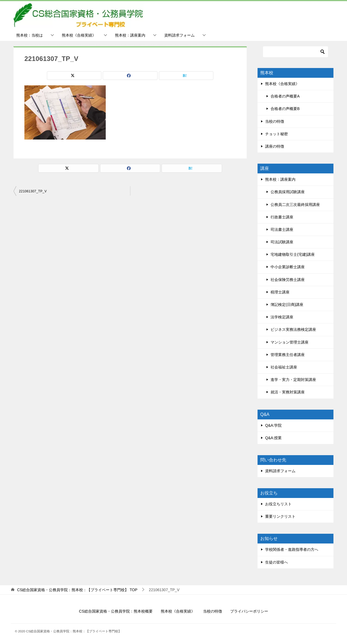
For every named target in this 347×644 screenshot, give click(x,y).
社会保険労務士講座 (288, 280)
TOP (77, 590)
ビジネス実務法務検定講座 (293, 329)
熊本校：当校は (30, 35)
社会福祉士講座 (284, 367)
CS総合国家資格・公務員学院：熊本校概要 (116, 611)
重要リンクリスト (280, 516)
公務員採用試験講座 (288, 192)
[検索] (295, 52)
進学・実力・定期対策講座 (293, 380)
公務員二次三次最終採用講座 (295, 205)
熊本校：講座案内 (130, 35)
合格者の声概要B (285, 109)
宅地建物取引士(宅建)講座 (293, 254)
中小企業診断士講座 (288, 267)
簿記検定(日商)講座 (287, 305)
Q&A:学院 (273, 425)
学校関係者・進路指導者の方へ (292, 549)
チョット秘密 (277, 134)
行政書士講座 (282, 217)
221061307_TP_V (33, 191)
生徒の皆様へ (277, 562)
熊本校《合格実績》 (79, 35)
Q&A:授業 (273, 438)
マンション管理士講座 (290, 342)
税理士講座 (280, 292)
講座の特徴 (275, 146)
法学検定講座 (282, 317)
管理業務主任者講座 (288, 355)
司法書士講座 (282, 229)
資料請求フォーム (179, 35)
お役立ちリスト (278, 504)
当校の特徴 (275, 121)
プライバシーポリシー (249, 611)
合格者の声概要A (285, 96)
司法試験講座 (282, 242)
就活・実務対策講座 (288, 392)
